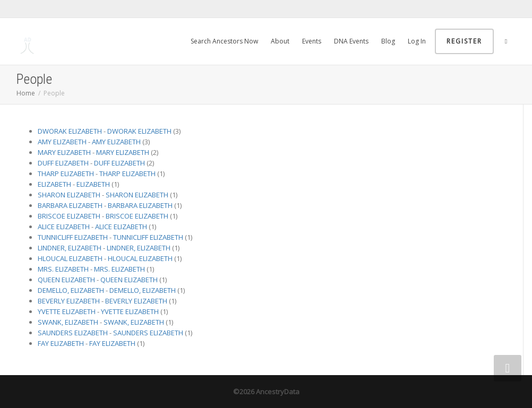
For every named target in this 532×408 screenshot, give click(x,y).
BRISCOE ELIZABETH (69, 216)
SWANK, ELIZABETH (68, 322)
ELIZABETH (54, 184)
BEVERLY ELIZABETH (69, 301)
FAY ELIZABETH (61, 343)
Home (26, 93)
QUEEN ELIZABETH (66, 280)
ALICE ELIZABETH (64, 227)
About (280, 41)
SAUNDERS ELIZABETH (73, 333)
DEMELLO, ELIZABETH (71, 290)
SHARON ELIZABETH (69, 195)
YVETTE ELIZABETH (67, 311)
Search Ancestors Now (224, 41)
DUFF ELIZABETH (63, 163)
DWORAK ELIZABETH (70, 131)
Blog (388, 41)
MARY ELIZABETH (64, 152)
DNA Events (351, 41)
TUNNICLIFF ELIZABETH (73, 237)
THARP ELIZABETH (66, 173)
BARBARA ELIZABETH (70, 205)
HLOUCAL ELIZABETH (70, 258)
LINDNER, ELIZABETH (70, 248)
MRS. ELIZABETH (63, 269)
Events (312, 41)
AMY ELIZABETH (62, 142)
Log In (417, 41)
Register (464, 41)
